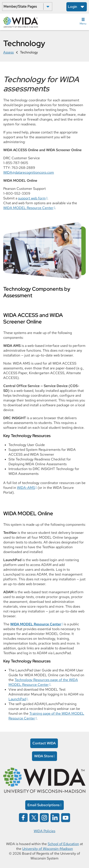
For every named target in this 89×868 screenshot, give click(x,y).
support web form (32, 198)
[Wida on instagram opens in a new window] (44, 817)
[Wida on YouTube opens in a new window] (66, 817)
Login (72, 7)
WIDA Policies (44, 831)
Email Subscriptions (44, 805)
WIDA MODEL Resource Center (28, 208)
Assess (8, 52)
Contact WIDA (44, 743)
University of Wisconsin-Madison (48, 849)
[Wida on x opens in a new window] (34, 817)
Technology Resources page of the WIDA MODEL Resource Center (43, 682)
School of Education (63, 844)
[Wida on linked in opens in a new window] (55, 817)
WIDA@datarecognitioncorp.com (29, 172)
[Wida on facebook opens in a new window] (23, 817)
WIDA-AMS (26, 488)
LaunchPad (17, 699)
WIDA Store (44, 756)
